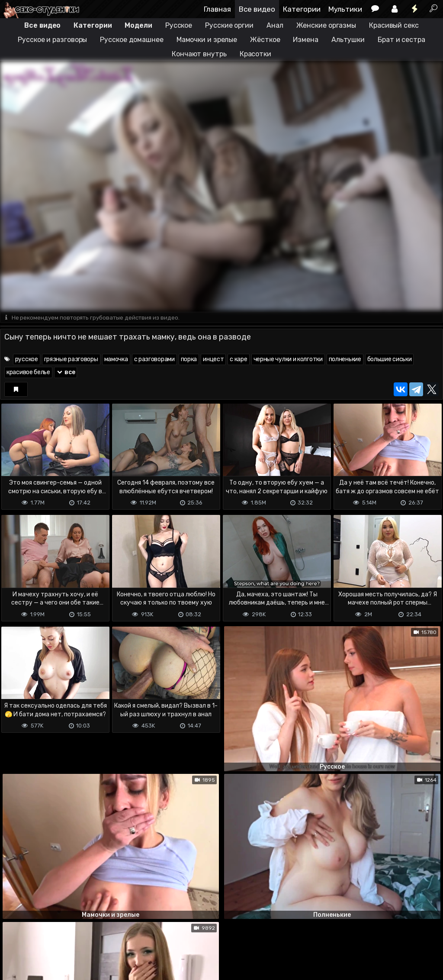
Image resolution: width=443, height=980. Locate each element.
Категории (302, 9)
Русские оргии (229, 25)
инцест (213, 360)
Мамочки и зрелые (207, 40)
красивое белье (28, 373)
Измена (305, 40)
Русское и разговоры (52, 40)
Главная (217, 9)
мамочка (116, 360)
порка (189, 360)
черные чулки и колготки (288, 360)
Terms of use (45, 939)
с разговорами (154, 360)
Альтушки (348, 40)
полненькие (345, 360)
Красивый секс (394, 25)
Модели (138, 25)
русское (27, 360)
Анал (275, 25)
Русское (179, 25)
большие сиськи (390, 360)
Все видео (257, 9)
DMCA (14, 939)
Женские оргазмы (326, 25)
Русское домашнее (132, 40)
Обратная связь (90, 939)
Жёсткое (265, 40)
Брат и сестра (401, 40)
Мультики (345, 9)
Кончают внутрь (199, 54)
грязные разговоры (71, 360)
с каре (238, 360)
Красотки (255, 54)
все (66, 373)
